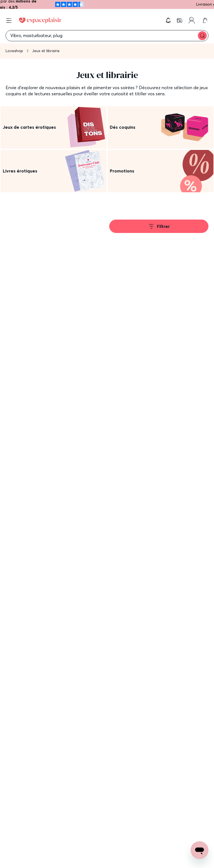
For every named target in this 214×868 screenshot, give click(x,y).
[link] (180, 20)
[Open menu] (9, 21)
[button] (168, 20)
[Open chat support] (200, 850)
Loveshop (14, 51)
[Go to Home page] (40, 20)
